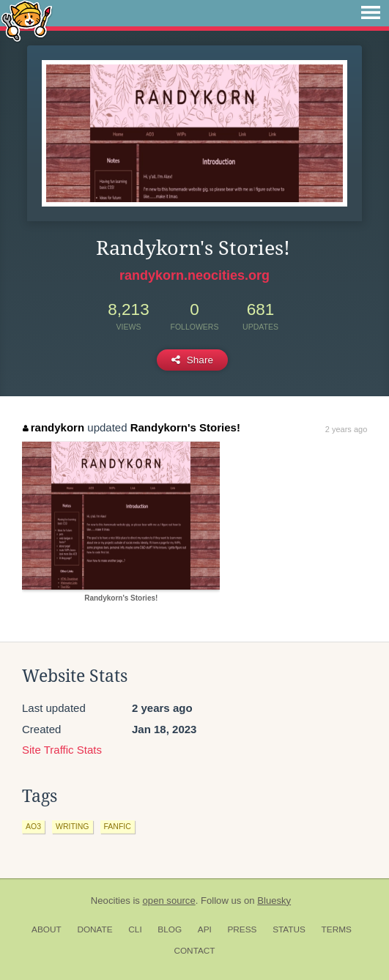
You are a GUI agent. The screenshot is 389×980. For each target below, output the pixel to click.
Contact (194, 951)
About (47, 929)
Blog (170, 929)
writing (73, 826)
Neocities (111, 901)
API (205, 929)
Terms (337, 929)
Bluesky (274, 901)
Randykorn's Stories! (185, 427)
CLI (135, 929)
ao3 (33, 826)
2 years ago (346, 429)
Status (289, 929)
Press (242, 929)
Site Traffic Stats (62, 750)
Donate (95, 929)
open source (169, 901)
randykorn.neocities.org (194, 275)
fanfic (118, 826)
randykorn (53, 427)
